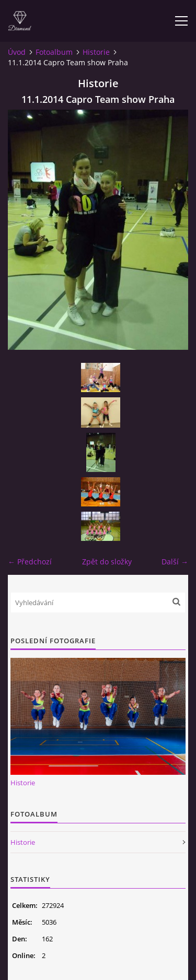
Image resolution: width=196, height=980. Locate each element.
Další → (175, 562)
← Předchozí (30, 562)
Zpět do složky (107, 562)
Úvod (17, 52)
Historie (96, 52)
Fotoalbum (54, 52)
